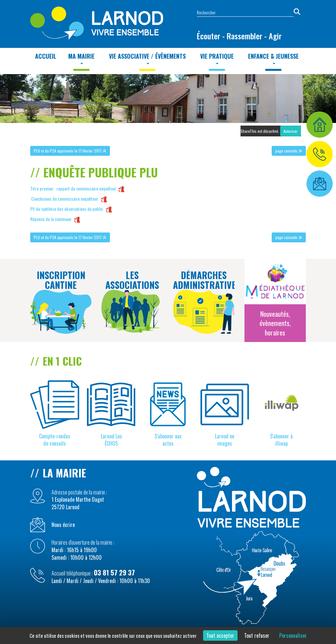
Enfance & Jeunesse (273, 58)
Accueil (46, 56)
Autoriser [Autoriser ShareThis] (291, 131)
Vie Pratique (217, 58)
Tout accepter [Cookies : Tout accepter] (220, 635)
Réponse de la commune (51, 219)
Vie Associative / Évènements (147, 58)
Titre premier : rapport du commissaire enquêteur (73, 188)
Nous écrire (63, 525)
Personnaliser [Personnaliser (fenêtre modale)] (293, 635)
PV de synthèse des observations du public (67, 209)
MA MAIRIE (81, 58)
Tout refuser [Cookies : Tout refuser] (257, 635)
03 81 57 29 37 (114, 573)
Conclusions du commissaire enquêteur (65, 199)
